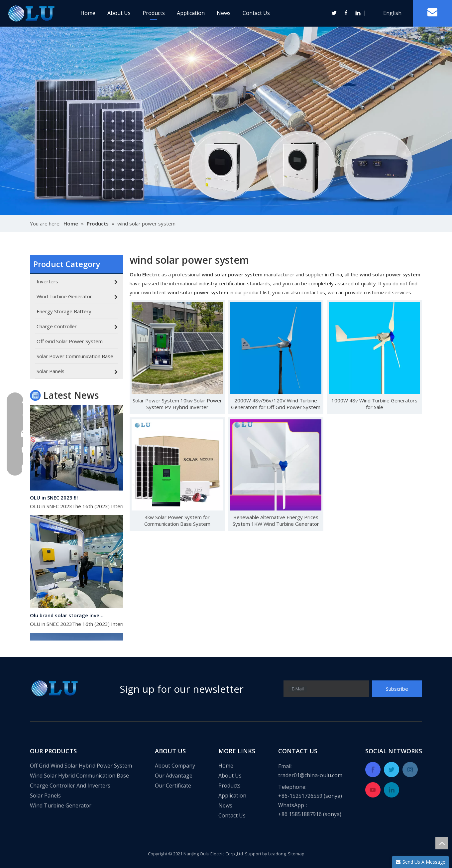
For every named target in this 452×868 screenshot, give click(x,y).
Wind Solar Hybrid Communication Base (79, 776)
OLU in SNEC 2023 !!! (54, 499)
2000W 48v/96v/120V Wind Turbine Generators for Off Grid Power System (276, 404)
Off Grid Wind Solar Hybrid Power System (81, 766)
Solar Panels (45, 796)
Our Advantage (174, 776)
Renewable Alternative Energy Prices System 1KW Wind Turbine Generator (276, 520)
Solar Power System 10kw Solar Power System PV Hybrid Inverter (177, 404)
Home (88, 13)
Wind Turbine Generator (61, 805)
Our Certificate (173, 786)
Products (154, 13)
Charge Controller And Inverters (70, 786)
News (224, 13)
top (442, 843)
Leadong (277, 854)
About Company (175, 766)
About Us (119, 13)
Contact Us (256, 13)
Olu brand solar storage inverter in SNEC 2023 (67, 617)
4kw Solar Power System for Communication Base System (177, 520)
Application (191, 13)
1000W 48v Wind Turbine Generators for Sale (374, 404)
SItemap (296, 854)
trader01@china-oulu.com (310, 775)
